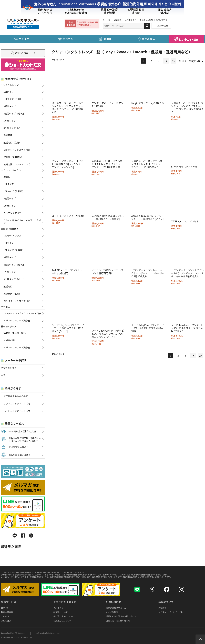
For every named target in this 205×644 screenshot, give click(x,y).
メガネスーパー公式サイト (171, 612)
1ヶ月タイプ (10, 121)
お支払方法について (63, 621)
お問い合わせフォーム (116, 608)
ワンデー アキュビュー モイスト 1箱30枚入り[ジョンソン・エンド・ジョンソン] (68, 164)
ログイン (5, 608)
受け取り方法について (64, 616)
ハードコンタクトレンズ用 (17, 411)
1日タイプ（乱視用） (14, 99)
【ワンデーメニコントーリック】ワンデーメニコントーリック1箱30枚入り (148, 273)
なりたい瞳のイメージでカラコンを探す (22, 222)
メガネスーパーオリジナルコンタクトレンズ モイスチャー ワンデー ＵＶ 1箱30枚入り (107, 164)
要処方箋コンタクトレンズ (17, 164)
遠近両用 (8, 135)
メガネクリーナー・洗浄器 (17, 320)
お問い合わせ (162, 20)
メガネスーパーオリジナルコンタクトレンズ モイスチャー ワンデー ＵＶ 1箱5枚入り (147, 164)
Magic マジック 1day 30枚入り (148, 103)
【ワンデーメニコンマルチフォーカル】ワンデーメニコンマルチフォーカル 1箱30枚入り (188, 273)
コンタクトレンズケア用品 (17, 150)
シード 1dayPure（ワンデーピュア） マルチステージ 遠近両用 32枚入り (187, 328)
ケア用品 (5, 307)
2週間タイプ (10, 106)
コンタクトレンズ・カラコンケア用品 (22, 313)
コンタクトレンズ (10, 85)
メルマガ (107, 20)
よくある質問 (112, 612)
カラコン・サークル (11, 170)
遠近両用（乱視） (12, 142)
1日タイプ (9, 92)
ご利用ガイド (130, 20)
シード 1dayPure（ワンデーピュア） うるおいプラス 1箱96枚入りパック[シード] (108, 334)
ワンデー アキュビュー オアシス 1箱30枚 (107, 105)
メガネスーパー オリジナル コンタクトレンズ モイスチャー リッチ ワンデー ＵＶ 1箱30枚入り (68, 108)
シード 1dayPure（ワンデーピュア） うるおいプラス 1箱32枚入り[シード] (68, 328)
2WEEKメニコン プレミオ (185, 221)
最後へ (173, 61)
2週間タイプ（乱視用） (15, 113)
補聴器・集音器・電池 (15, 333)
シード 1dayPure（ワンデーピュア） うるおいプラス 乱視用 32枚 (147, 328)
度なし (7, 177)
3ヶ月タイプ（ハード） (15, 128)
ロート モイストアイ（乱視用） (68, 216)
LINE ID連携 (6, 621)
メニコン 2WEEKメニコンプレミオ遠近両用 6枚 (107, 272)
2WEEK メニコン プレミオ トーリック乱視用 (67, 272)
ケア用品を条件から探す (16, 396)
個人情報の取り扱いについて (49, 633)
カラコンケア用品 (12, 213)
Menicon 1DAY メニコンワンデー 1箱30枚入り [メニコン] (108, 217)
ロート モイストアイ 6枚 (184, 166)
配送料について (60, 612)
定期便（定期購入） (13, 157)
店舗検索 (118, 20)
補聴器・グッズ (9, 326)
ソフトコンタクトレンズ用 (17, 404)
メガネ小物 (9, 340)
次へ (166, 61)
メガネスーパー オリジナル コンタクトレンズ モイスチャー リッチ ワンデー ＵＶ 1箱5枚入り (187, 108)
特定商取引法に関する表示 (13, 633)
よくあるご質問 (146, 20)
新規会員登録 (7, 612)
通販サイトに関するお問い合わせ (121, 616)
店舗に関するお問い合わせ (118, 621)
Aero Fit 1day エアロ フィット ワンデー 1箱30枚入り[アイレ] (147, 217)
